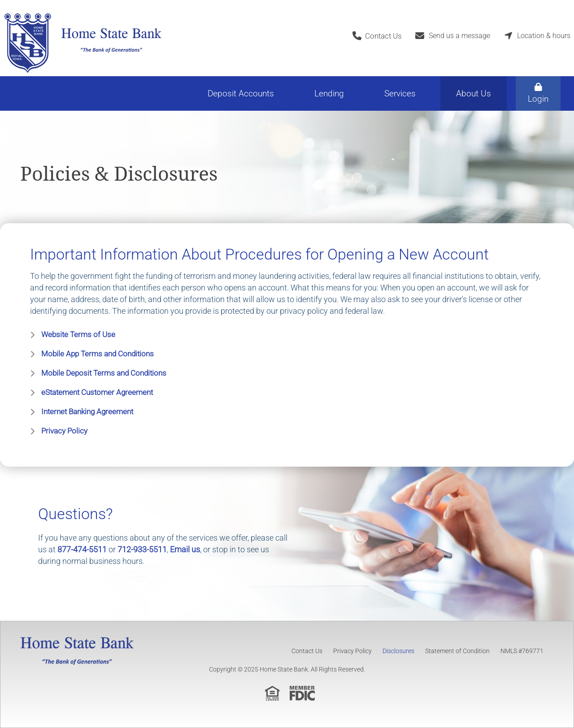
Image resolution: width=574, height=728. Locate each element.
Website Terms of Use (78, 334)
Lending (329, 93)
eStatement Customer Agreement (97, 392)
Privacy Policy (64, 431)
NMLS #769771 (522, 651)
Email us (185, 549)
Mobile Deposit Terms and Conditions (104, 373)
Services (400, 93)
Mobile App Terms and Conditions (98, 354)
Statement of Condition (457, 651)
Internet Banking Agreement (87, 412)
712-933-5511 (142, 549)
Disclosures (398, 651)
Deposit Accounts (241, 93)
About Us (474, 93)
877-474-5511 (82, 549)
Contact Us (307, 651)
